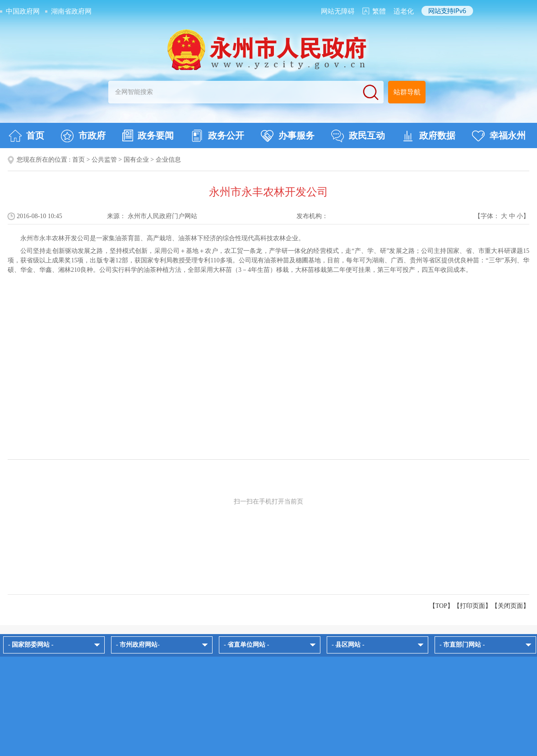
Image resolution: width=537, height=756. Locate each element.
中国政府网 (23, 11)
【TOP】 (441, 606)
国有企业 (136, 160)
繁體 (379, 11)
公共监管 (104, 160)
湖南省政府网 (71, 11)
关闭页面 (510, 606)
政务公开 (217, 136)
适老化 (404, 11)
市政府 (83, 136)
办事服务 (288, 136)
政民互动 (358, 136)
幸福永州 (499, 136)
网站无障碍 (338, 11)
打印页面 (472, 606)
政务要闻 (148, 135)
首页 (26, 136)
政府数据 (428, 136)
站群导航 (407, 92)
